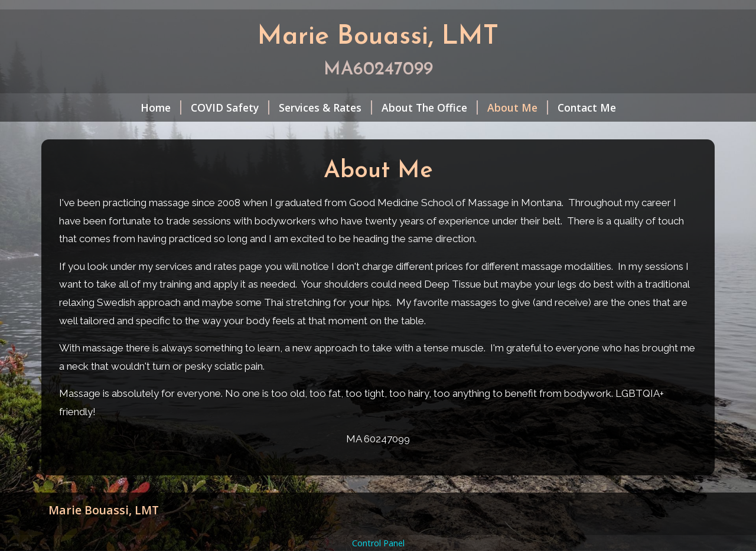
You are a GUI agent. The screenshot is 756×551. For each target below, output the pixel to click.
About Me (518, 107)
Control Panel (378, 543)
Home (161, 107)
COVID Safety (230, 107)
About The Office (430, 107)
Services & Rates (325, 107)
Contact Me (587, 107)
